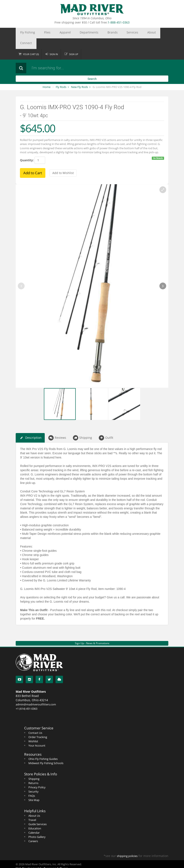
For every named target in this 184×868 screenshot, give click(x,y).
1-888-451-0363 (119, 22)
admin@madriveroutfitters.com (36, 694)
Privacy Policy (37, 777)
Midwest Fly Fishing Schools (46, 752)
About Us (34, 805)
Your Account (37, 735)
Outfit (106, 427)
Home (47, 76)
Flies (39, 33)
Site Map (34, 789)
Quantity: (27, 150)
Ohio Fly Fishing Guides (43, 748)
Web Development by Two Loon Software (42, 858)
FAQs (32, 785)
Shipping (82, 427)
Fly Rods (61, 76)
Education (35, 818)
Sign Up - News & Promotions (92, 633)
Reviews (57, 427)
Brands (88, 33)
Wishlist (33, 731)
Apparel (52, 33)
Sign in (54, 44)
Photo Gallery (37, 826)
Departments (70, 33)
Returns (33, 772)
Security (33, 781)
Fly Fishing (25, 33)
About (117, 33)
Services (103, 33)
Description (30, 427)
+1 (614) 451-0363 (26, 698)
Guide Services (38, 814)
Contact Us (35, 722)
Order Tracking (38, 726)
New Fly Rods (79, 76)
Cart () (31, 44)
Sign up (74, 44)
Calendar (34, 822)
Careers (33, 830)
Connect (131, 33)
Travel (32, 809)
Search (92, 68)
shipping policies (127, 845)
